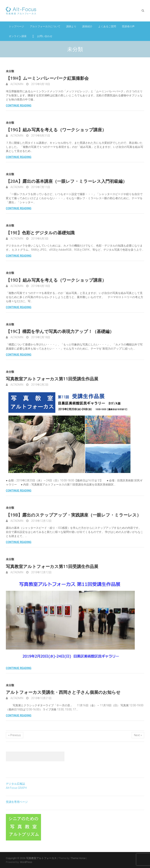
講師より (71, 26)
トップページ (16, 26)
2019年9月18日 (40, 84)
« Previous (15, 735)
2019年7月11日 (40, 187)
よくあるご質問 (107, 26)
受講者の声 (128, 26)
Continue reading (19, 106)
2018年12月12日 (41, 521)
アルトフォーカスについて (45, 26)
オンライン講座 (18, 36)
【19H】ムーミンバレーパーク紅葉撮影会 (47, 78)
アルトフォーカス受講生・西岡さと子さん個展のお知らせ (63, 692)
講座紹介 (87, 26)
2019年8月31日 (40, 136)
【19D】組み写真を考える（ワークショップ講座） (56, 280)
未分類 (10, 71)
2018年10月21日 (41, 698)
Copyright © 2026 (16, 858)
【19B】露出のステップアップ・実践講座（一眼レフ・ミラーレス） (73, 515)
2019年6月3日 (39, 239)
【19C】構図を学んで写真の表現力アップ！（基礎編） (60, 331)
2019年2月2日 (39, 385)
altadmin (17, 84)
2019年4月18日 (40, 286)
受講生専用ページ (17, 802)
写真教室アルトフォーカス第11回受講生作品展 (52, 379)
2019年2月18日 (40, 337)
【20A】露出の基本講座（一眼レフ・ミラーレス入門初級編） (66, 181)
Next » (138, 735)
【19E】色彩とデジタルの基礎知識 (40, 233)
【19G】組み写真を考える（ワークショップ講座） (56, 130)
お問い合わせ (45, 36)
